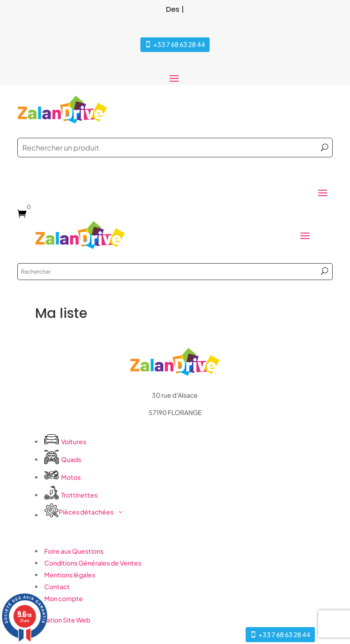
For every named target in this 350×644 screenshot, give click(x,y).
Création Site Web (63, 620)
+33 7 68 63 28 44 (179, 44)
